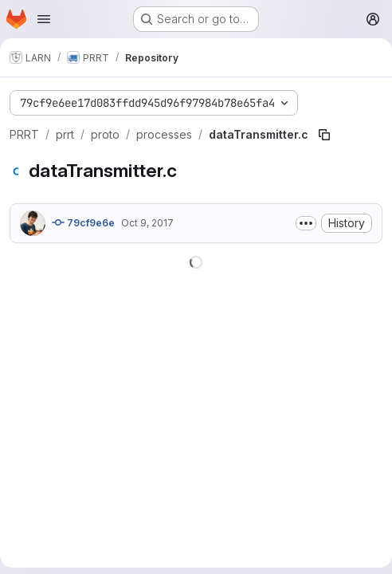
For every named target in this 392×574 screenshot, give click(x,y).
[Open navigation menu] (44, 19)
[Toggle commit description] (306, 223)
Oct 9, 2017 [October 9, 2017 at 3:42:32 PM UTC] (147, 223)
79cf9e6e (83, 222)
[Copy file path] (324, 135)
